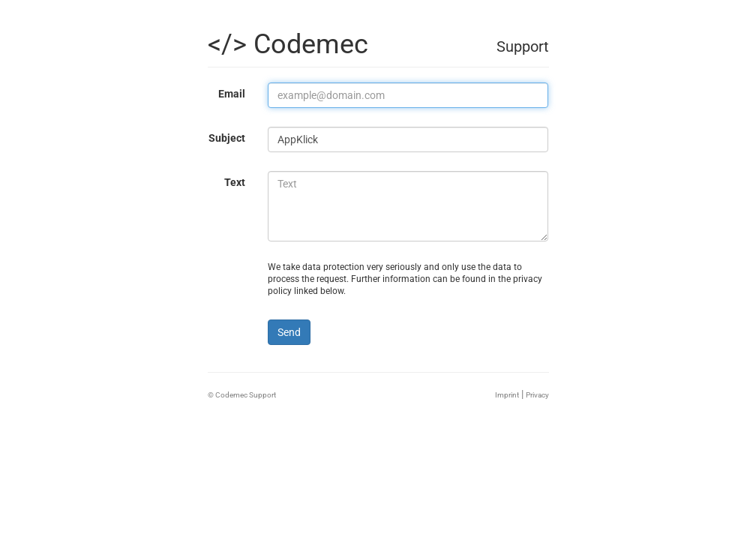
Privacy (537, 395)
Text (235, 182)
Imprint (507, 395)
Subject (227, 138)
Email (232, 94)
